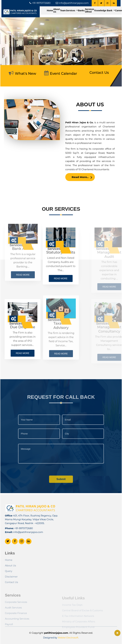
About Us (57, 10)
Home (50, 10)
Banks (81, 10)
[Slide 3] (76, 55)
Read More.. (82, 185)
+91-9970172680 (24, 540)
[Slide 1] (46, 56)
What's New (26, 74)
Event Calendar (64, 74)
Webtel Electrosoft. (68, 638)
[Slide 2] (61, 55)
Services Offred (90, 10)
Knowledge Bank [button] (104, 10)
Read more (47, 278)
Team (63, 10)
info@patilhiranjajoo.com (28, 543)
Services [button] (71, 10)
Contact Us (99, 73)
